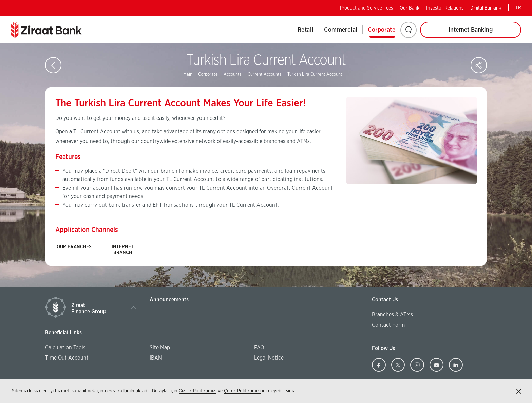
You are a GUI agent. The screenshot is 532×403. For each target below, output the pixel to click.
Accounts (233, 75)
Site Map (160, 348)
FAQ (259, 348)
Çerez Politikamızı (242, 391)
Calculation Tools (65, 348)
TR (518, 8)
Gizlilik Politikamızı (198, 391)
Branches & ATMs (392, 315)
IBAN (156, 358)
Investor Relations (445, 8)
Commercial (341, 30)
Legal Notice (269, 358)
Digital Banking (486, 8)
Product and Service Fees (366, 8)
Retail (306, 30)
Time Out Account (67, 358)
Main (188, 75)
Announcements (169, 300)
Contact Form (388, 325)
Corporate (382, 30)
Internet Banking (471, 30)
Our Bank (410, 8)
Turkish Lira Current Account (315, 75)
